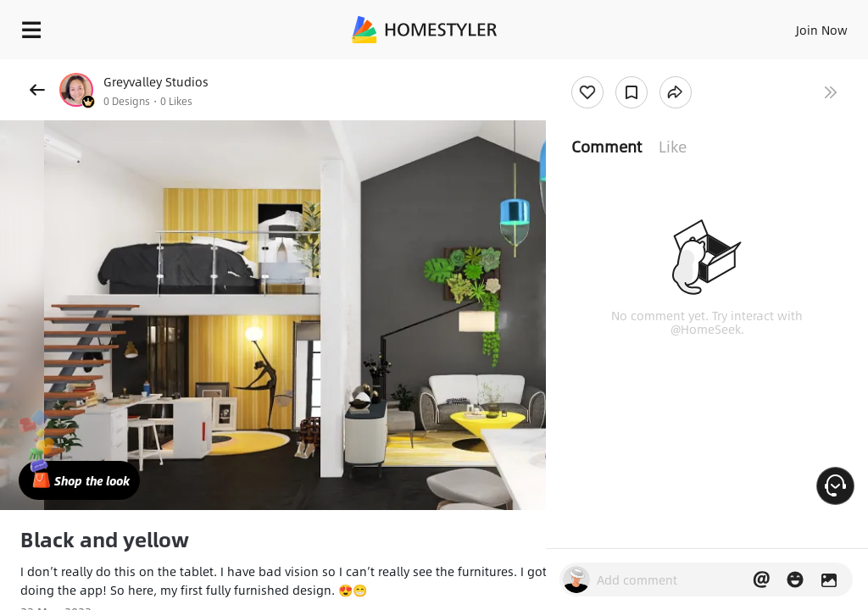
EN (799, 25)
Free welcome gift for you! (651, 68)
